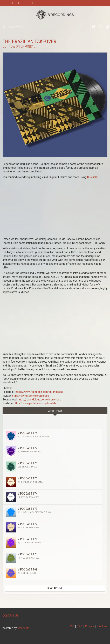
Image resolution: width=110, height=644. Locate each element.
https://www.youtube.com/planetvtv (35, 403)
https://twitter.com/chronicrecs (31, 396)
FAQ (72, 626)
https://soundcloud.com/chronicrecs (39, 400)
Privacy (90, 626)
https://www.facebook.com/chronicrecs (39, 392)
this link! (92, 177)
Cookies (102, 626)
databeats (23, 628)
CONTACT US (11, 616)
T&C (80, 626)
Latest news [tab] (55, 411)
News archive (55, 588)
